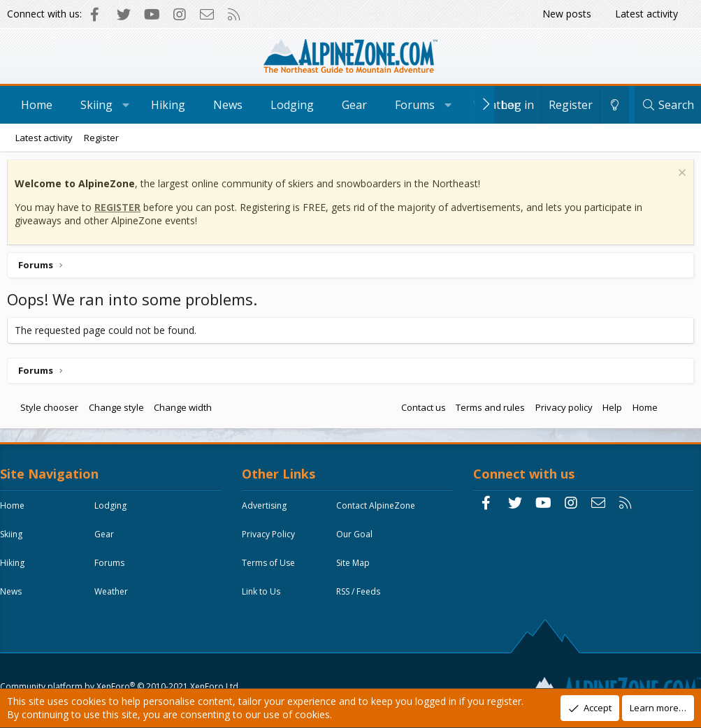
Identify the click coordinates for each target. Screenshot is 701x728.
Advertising (268, 512)
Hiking (168, 105)
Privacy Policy (272, 541)
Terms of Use (272, 570)
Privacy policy (561, 411)
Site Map (356, 570)
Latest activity (646, 14)
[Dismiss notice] (677, 178)
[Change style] (614, 105)
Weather (496, 105)
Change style (120, 411)
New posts (567, 14)
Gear (354, 105)
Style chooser (53, 411)
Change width (186, 411)
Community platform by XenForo (123, 656)
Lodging (292, 105)
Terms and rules (487, 411)
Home (37, 105)
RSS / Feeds (362, 598)
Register (101, 138)
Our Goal (358, 541)
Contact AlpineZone (379, 512)
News (228, 105)
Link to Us (265, 598)
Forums (415, 105)
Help (609, 411)
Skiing (96, 105)
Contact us (420, 411)
